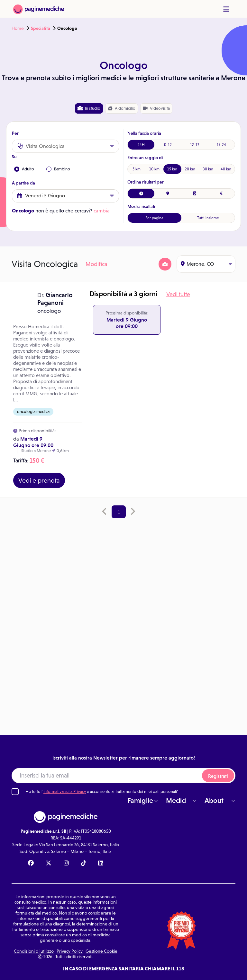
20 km (190, 169)
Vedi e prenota (39, 480)
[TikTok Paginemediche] (84, 864)
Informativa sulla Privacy (65, 791)
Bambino (58, 169)
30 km (208, 169)
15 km (172, 169)
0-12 (168, 145)
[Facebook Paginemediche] (31, 864)
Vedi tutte (178, 294)
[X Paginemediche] (49, 864)
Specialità (41, 28)
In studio (89, 108)
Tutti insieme (208, 218)
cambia (102, 211)
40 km (226, 169)
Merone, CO (206, 264)
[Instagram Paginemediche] (66, 864)
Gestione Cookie (101, 951)
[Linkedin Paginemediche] (101, 864)
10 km (154, 169)
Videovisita (156, 108)
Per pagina (154, 218)
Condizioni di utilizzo (34, 951)
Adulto (24, 169)
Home (18, 28)
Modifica (96, 264)
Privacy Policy (70, 951)
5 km (137, 169)
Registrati (218, 776)
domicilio (122, 108)
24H (141, 145)
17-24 (221, 145)
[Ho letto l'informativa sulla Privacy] (15, 792)
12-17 (195, 145)
